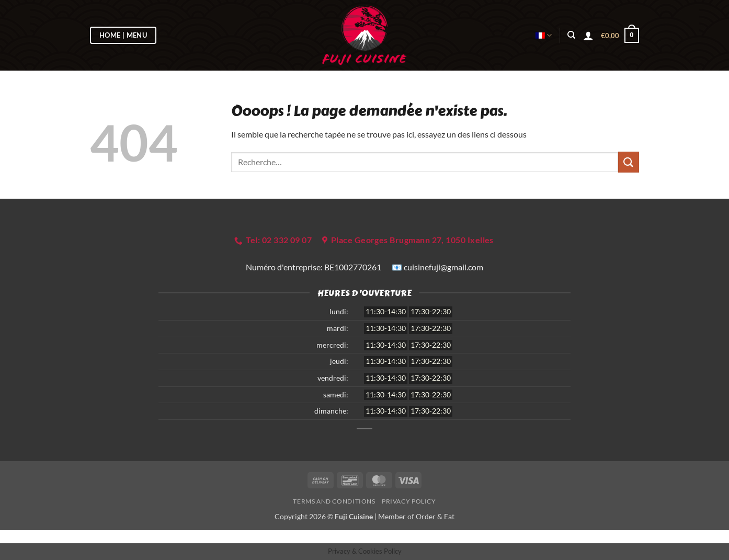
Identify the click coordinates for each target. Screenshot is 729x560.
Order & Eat (435, 516)
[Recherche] (571, 35)
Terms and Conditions (334, 501)
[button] (588, 36)
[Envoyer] (629, 162)
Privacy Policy (409, 501)
